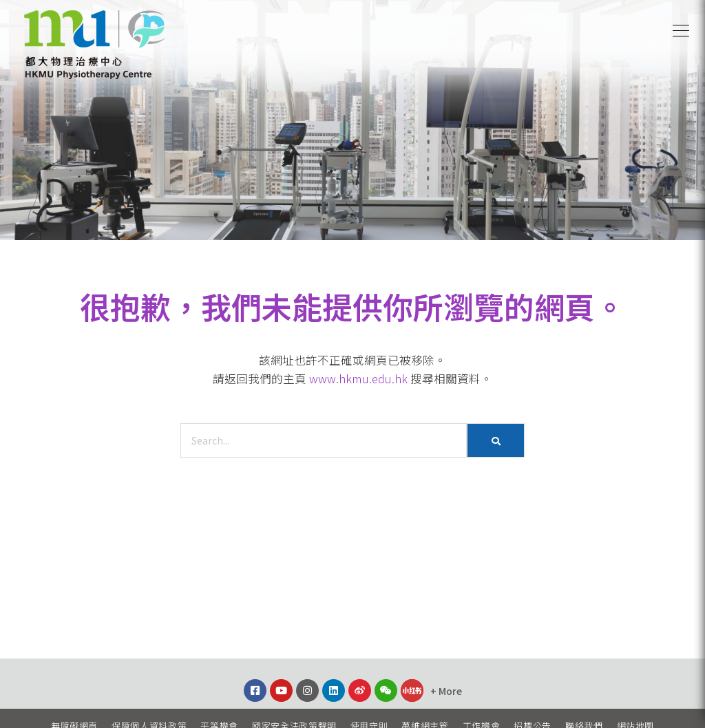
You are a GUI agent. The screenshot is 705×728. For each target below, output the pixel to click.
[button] (681, 31)
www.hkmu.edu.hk (358, 378)
